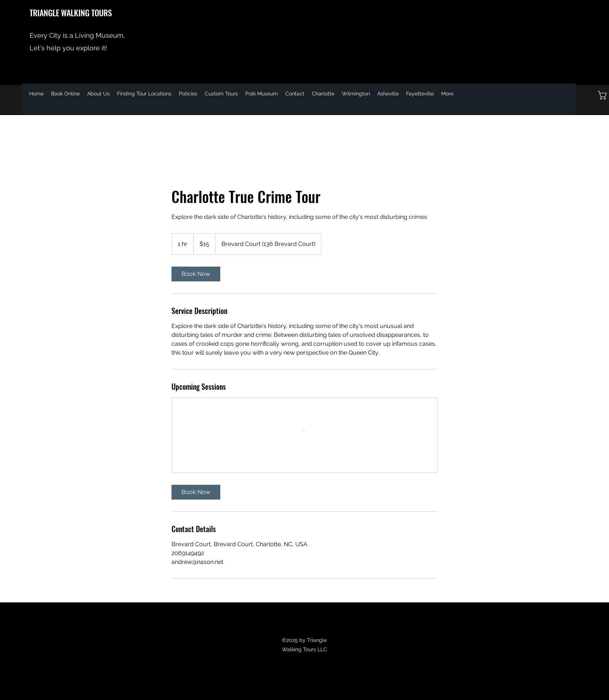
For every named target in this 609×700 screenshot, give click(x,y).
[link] (196, 274)
